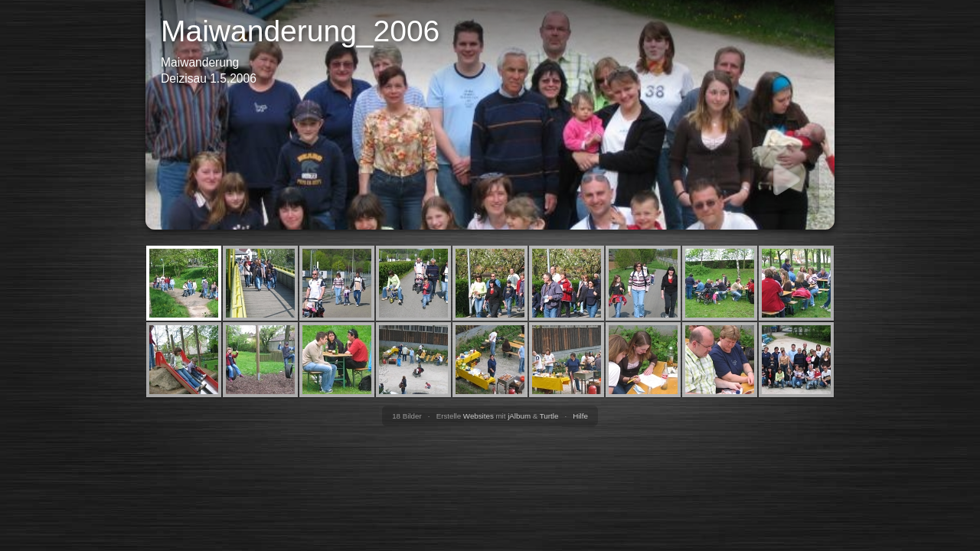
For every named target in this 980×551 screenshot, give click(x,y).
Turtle (549, 416)
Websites (479, 416)
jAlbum (519, 416)
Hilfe (580, 416)
